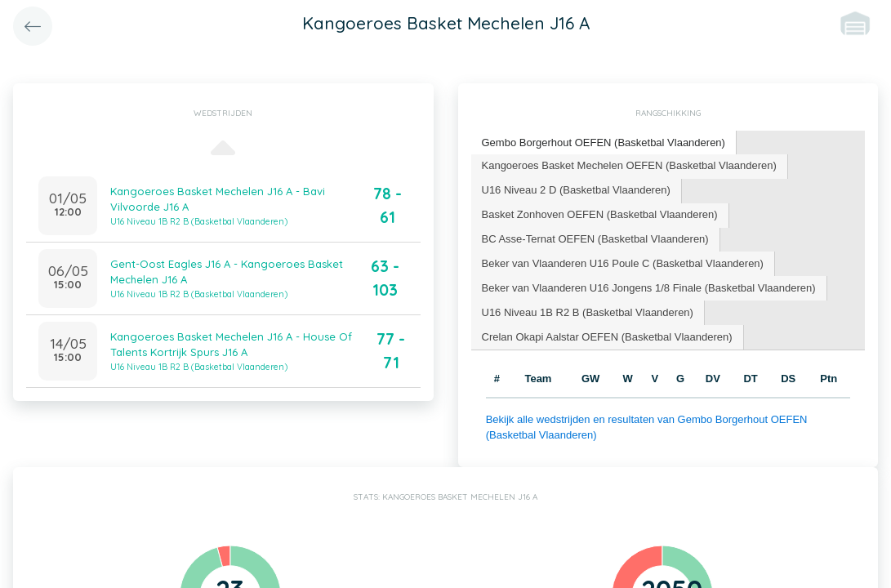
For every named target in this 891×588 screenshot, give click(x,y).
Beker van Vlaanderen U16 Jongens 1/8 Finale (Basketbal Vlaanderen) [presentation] (649, 288)
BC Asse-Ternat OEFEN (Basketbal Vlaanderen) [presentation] (595, 239)
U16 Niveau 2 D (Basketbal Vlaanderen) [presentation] (576, 190)
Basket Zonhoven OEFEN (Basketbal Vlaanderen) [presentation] (600, 214)
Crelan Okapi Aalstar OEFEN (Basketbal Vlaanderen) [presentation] (607, 337)
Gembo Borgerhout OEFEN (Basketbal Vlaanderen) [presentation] (604, 143)
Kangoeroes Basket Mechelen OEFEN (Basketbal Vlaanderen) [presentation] (629, 165)
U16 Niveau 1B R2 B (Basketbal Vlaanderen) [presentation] (588, 312)
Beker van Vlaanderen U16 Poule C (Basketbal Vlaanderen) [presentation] (623, 263)
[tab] (604, 143)
